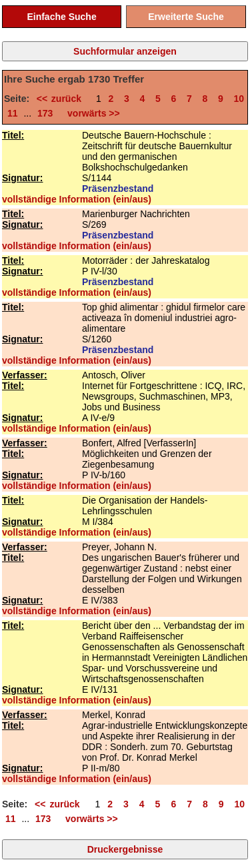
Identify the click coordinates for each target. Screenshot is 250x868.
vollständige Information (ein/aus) (77, 199)
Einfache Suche (61, 17)
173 (45, 113)
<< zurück (63, 99)
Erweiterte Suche (186, 17)
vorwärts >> (91, 113)
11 (13, 113)
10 (239, 99)
